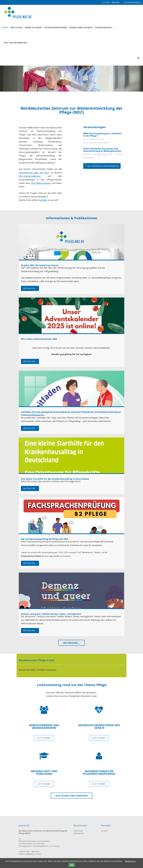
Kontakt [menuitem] (104, 831)
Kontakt (43, 200)
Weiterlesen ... (71, 643)
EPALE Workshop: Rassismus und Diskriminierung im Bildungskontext (102, 150)
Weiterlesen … (30, 288)
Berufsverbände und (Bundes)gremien (44, 727)
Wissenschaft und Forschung (44, 773)
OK (72, 865)
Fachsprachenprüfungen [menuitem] (55, 28)
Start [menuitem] (5, 28)
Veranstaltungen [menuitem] (33, 28)
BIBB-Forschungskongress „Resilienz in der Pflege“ (102, 135)
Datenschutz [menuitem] (79, 833)
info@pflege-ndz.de (33, 854)
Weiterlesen (130, 861)
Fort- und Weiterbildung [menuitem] (17, 43)
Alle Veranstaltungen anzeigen (103, 166)
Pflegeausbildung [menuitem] (105, 28)
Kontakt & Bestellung (132, 2)
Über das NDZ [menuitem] (16, 28)
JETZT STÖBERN (44, 738)
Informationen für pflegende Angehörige (99, 773)
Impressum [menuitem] (78, 831)
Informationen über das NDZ (34, 172)
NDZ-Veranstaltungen (30, 176)
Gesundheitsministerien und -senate (99, 727)
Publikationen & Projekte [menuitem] (81, 28)
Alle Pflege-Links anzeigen (71, 796)
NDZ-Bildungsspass (41, 183)
